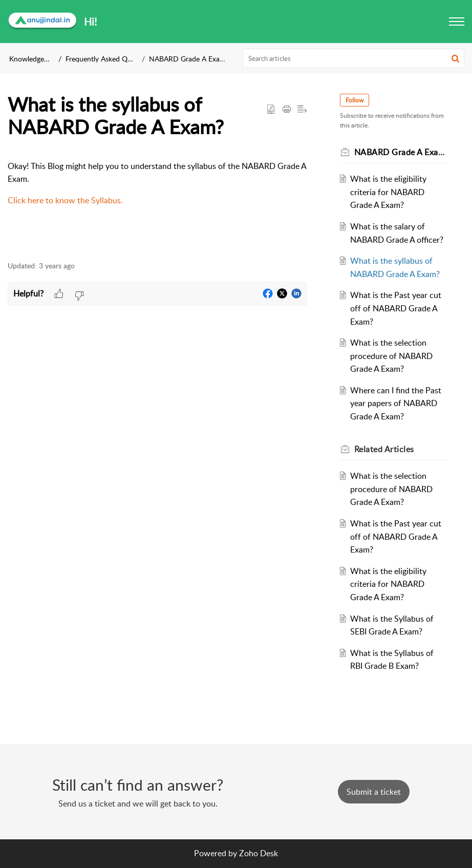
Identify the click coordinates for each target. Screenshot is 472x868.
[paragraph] (157, 184)
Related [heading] (384, 449)
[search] (354, 58)
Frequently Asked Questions (110, 59)
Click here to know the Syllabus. (65, 200)
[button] (457, 22)
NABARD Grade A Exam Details (199, 59)
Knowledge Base (35, 59)
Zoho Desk (259, 853)
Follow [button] (355, 100)
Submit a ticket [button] (374, 792)
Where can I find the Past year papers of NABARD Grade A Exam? (396, 403)
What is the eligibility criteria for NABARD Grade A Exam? (388, 192)
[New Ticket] (374, 792)
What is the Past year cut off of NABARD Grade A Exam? (396, 308)
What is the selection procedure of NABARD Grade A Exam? (391, 356)
